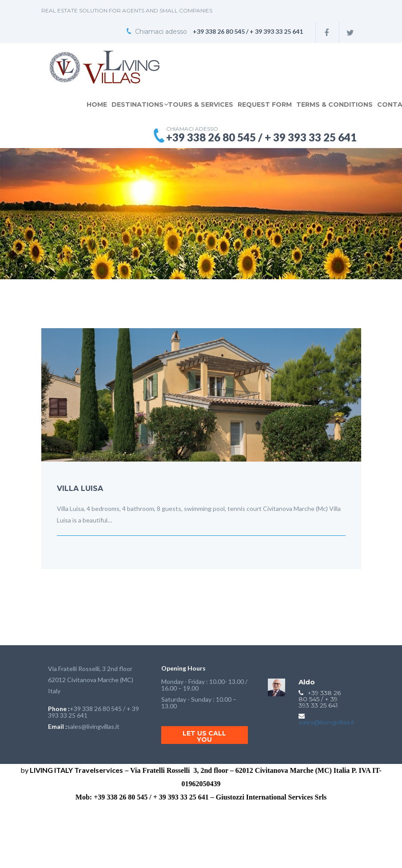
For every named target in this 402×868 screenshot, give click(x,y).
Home (97, 104)
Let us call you (204, 736)
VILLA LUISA (80, 488)
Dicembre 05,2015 (82, 549)
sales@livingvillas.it (93, 726)
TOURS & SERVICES (201, 104)
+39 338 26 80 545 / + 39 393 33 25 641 (94, 712)
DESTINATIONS (137, 104)
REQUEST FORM (265, 104)
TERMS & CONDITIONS (334, 104)
